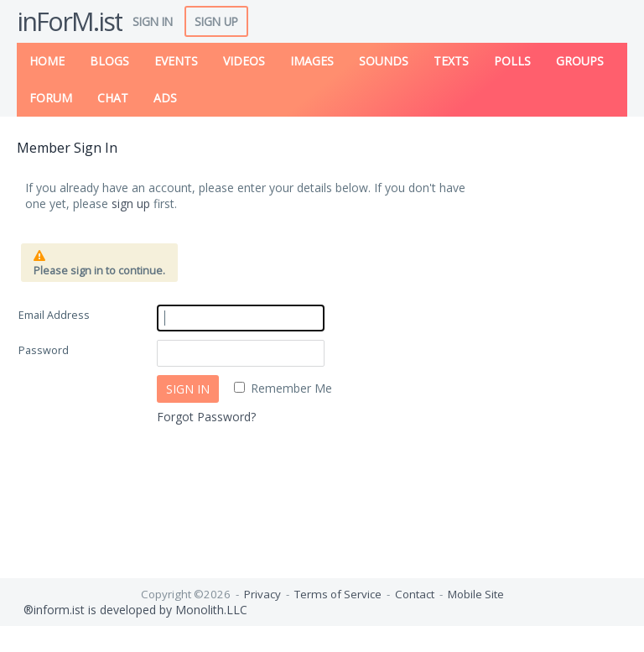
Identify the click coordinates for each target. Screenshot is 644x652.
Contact (415, 594)
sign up (131, 203)
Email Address (54, 315)
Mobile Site (476, 594)
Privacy (262, 594)
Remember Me (291, 388)
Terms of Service (338, 594)
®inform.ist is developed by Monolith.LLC (132, 610)
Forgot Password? (206, 417)
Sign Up (216, 21)
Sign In (153, 21)
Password (44, 350)
